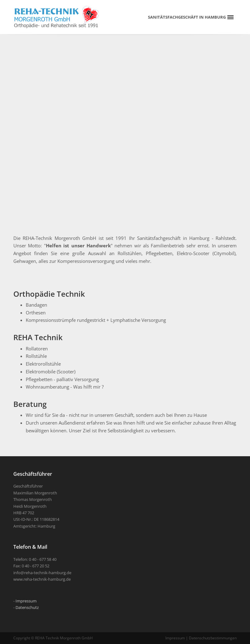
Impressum (26, 601)
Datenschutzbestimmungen (213, 638)
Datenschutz (27, 607)
